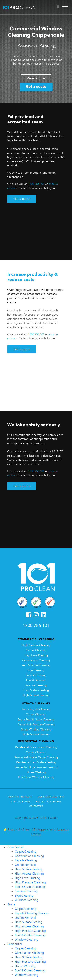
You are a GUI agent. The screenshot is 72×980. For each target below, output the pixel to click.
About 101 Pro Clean (20, 797)
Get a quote (36, 87)
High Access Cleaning (36, 695)
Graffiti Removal (36, 680)
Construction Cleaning (36, 660)
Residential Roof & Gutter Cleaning (36, 757)
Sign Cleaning (36, 670)
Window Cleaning (27, 900)
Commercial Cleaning (51, 797)
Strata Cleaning (21, 802)
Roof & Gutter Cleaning (36, 665)
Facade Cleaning (36, 675)
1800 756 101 (36, 184)
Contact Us (36, 806)
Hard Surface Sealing (36, 690)
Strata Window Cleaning (36, 729)
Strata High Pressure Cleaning (36, 725)
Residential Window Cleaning (36, 777)
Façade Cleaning (26, 860)
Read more (36, 79)
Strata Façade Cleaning (36, 710)
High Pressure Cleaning (36, 645)
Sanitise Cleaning (36, 685)
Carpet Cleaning (36, 650)
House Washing (36, 772)
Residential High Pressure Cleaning (36, 767)
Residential (15, 944)
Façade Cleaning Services (32, 913)
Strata (11, 904)
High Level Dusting (36, 655)
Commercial (15, 847)
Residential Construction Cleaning (36, 747)
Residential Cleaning (49, 802)
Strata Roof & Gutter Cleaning (36, 720)
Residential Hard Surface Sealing (36, 762)
